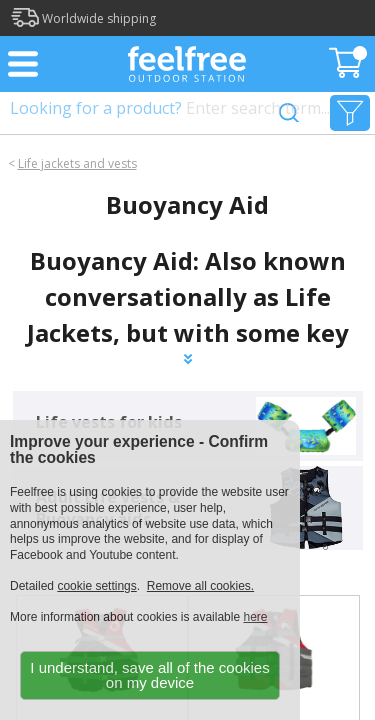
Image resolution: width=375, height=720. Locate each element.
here (255, 617)
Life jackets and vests (77, 163)
